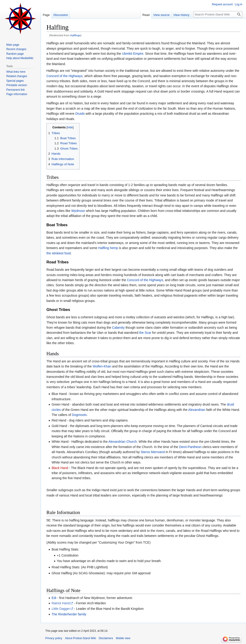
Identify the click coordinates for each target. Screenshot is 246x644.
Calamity (118, 328)
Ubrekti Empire (133, 54)
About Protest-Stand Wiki (80, 638)
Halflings (75, 35)
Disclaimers (106, 638)
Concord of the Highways (64, 76)
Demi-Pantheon (190, 447)
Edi (54, 598)
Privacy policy (54, 638)
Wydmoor (78, 211)
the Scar (145, 333)
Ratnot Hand (61, 603)
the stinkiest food (59, 253)
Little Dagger (61, 609)
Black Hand (60, 468)
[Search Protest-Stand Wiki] (218, 14)
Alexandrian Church (123, 442)
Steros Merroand (153, 452)
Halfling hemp (108, 248)
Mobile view (123, 638)
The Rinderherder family (69, 614)
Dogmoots (79, 415)
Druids (80, 114)
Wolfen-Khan (102, 366)
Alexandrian (197, 410)
